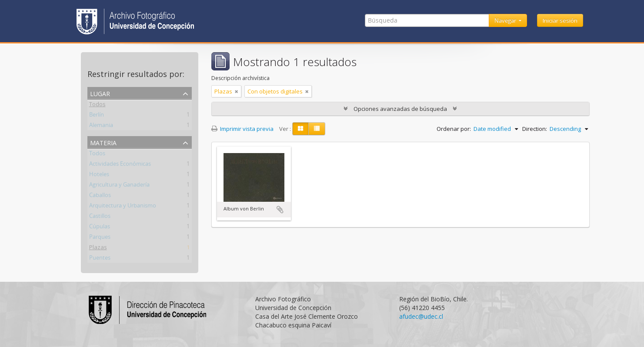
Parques (100, 238)
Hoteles (99, 176)
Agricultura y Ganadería (119, 186)
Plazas (98, 249)
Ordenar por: (454, 129)
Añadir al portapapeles (280, 210)
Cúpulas (100, 228)
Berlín (97, 116)
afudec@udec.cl (421, 316)
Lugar (100, 93)
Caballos (100, 197)
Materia (103, 142)
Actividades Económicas (120, 165)
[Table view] (317, 129)
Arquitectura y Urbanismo (123, 207)
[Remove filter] (237, 91)
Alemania (101, 127)
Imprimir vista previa (242, 129)
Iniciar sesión (560, 20)
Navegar (506, 20)
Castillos (100, 217)
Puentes (100, 259)
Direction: (535, 129)
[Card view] (300, 129)
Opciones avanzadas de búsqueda (400, 109)
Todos (97, 106)
